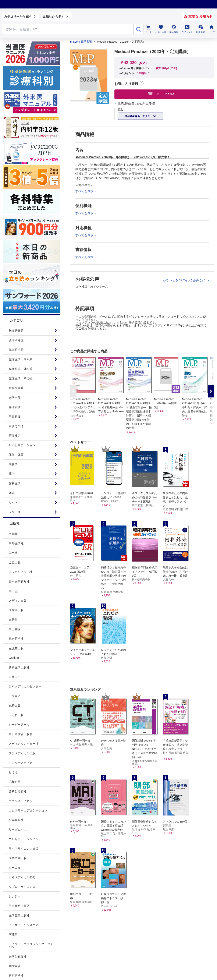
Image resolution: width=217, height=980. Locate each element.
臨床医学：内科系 (21, 359)
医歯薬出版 (16, 610)
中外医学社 (16, 543)
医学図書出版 (18, 858)
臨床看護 (15, 407)
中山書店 (15, 629)
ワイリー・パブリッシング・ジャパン (31, 945)
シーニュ (15, 868)
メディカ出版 (18, 601)
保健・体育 (16, 455)
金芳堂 (13, 620)
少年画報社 (16, 820)
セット (13, 502)
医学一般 (15, 397)
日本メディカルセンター (25, 686)
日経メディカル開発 (22, 877)
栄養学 (13, 464)
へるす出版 (16, 715)
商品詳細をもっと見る (138, 116)
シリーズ (15, 512)
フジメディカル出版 (22, 753)
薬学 (12, 474)
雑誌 (12, 493)
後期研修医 (16, 340)
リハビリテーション (22, 445)
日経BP (14, 677)
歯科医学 (15, 483)
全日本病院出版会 (21, 734)
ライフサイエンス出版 (24, 849)
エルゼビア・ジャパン (24, 839)
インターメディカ (21, 763)
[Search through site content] (68, 29)
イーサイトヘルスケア (24, 925)
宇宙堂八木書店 (19, 906)
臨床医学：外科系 (21, 369)
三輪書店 (15, 696)
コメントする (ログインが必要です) (184, 280)
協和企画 (15, 782)
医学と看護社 (18, 956)
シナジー (15, 896)
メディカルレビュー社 (24, 744)
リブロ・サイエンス (22, 887)
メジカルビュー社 (21, 572)
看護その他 (16, 426)
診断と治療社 (18, 791)
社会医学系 (16, 388)
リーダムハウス (19, 829)
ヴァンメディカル (21, 801)
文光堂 (13, 534)
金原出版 (15, 562)
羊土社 (13, 553)
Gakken (14, 658)
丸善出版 (15, 705)
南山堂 (13, 591)
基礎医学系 (16, 350)
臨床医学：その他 (21, 378)
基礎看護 (15, 417)
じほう (13, 772)
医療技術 (15, 436)
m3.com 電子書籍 (81, 42)
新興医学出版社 (19, 667)
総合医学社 (16, 639)
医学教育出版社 (19, 915)
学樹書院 (15, 966)
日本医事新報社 (19, 581)
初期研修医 (16, 331)
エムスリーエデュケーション (28, 810)
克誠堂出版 (16, 648)
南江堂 (13, 934)
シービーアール (19, 725)
